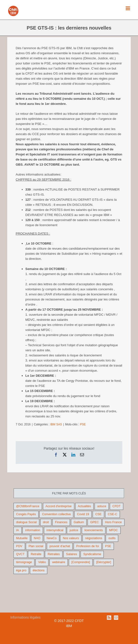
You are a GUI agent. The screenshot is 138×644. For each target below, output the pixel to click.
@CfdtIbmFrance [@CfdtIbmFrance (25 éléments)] (28, 506)
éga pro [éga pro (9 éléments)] (21, 570)
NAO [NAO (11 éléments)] (37, 538)
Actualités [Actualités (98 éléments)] (85, 506)
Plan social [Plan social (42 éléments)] (36, 546)
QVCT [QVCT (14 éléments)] (20, 554)
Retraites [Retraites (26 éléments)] (54, 554)
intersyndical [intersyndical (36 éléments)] (55, 530)
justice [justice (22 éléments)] (74, 530)
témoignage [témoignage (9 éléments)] (24, 562)
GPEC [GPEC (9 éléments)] (95, 522)
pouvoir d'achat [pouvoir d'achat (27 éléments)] (60, 546)
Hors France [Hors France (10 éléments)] (113, 522)
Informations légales (25, 617)
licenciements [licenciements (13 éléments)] (94, 530)
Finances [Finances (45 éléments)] (61, 522)
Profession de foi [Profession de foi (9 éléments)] (88, 546)
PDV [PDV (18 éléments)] (19, 546)
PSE (83, 424)
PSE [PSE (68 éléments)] (108, 546)
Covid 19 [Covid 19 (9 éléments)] (83, 514)
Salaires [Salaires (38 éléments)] (72, 554)
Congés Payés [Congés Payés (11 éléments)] (26, 514)
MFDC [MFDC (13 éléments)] (113, 530)
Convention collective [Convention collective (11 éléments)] (56, 514)
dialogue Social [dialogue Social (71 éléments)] (26, 522)
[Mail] (116, 618)
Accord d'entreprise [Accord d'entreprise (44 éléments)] (59, 506)
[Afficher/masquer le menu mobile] (128, 8)
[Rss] (109, 618)
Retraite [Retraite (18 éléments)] (36, 554)
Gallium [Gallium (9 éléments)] (79, 522)
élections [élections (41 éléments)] (39, 570)
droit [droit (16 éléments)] (46, 522)
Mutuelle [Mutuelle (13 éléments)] (22, 538)
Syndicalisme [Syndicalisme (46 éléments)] (92, 554)
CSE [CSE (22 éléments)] (98, 514)
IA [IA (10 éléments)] (18, 530)
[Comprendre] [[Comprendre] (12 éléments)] (81, 562)
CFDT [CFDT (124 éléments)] (117, 506)
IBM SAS (56, 424)
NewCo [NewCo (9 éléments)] (52, 538)
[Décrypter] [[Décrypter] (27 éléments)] (104, 562)
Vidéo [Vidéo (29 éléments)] (42, 562)
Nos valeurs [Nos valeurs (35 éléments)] (71, 538)
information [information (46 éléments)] (33, 530)
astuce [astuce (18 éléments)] (102, 506)
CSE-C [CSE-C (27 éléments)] (113, 514)
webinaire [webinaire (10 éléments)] (59, 562)
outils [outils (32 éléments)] (112, 538)
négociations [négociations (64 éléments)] (94, 538)
